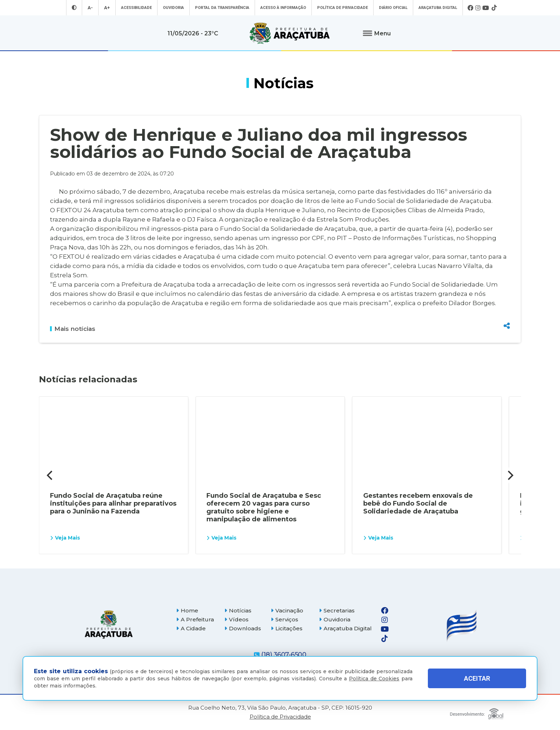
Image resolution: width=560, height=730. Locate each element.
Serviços (284, 619)
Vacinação (287, 610)
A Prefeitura (195, 619)
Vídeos (236, 619)
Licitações (287, 628)
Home (187, 610)
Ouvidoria (173, 8)
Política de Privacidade (342, 8)
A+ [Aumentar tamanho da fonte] (107, 8)
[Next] (510, 475)
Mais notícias (73, 329)
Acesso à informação (283, 8)
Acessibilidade (136, 8)
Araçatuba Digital (438, 8)
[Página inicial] (109, 624)
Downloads (243, 628)
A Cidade (191, 628)
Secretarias (337, 610)
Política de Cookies (374, 679)
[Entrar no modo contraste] (74, 8)
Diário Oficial (393, 8)
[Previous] (50, 475)
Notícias (238, 610)
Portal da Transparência (222, 8)
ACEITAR (477, 678)
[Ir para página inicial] (290, 33)
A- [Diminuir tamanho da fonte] (90, 8)
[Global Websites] (477, 712)
